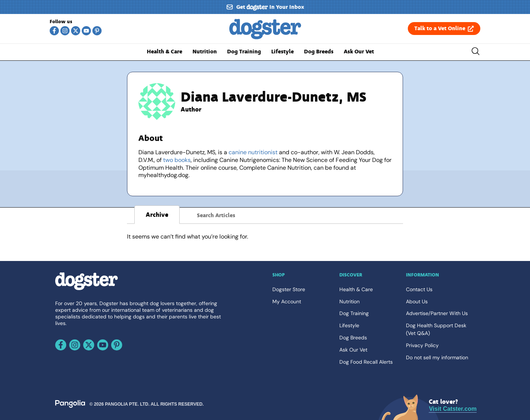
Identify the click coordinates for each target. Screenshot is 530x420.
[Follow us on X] (76, 31)
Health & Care (165, 52)
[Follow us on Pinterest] (97, 31)
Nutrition (205, 52)
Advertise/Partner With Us (437, 313)
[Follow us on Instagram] (65, 31)
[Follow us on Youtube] (86, 31)
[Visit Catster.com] (453, 406)
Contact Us (419, 289)
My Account (287, 301)
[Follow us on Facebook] (54, 31)
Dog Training (244, 52)
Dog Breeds (319, 52)
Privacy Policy (422, 345)
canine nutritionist (253, 152)
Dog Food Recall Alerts (366, 362)
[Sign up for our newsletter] (265, 7)
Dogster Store (289, 289)
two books (177, 160)
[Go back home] (265, 37)
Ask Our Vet (359, 52)
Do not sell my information (437, 357)
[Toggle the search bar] (476, 52)
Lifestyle (282, 52)
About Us (417, 301)
